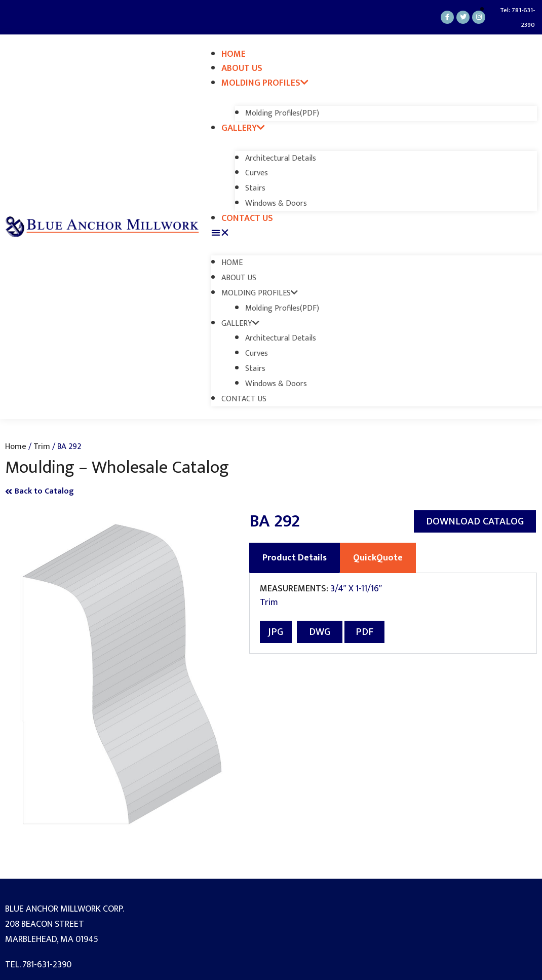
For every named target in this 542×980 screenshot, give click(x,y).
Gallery (243, 128)
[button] (374, 233)
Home (234, 54)
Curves (257, 173)
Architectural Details (281, 158)
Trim (42, 446)
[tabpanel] (393, 613)
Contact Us (247, 218)
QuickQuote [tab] (378, 558)
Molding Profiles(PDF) (282, 113)
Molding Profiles (265, 83)
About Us (242, 68)
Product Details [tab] (295, 558)
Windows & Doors (276, 203)
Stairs (255, 188)
